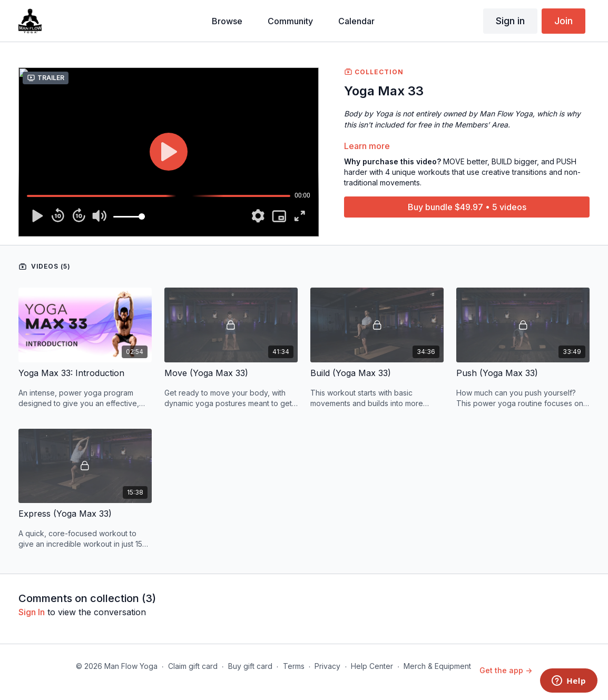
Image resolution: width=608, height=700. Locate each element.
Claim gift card (193, 666)
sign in (32, 612)
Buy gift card (250, 666)
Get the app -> (506, 670)
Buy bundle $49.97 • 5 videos (467, 207)
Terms (294, 666)
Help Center (372, 666)
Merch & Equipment (437, 666)
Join (563, 21)
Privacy (327, 666)
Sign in (510, 21)
